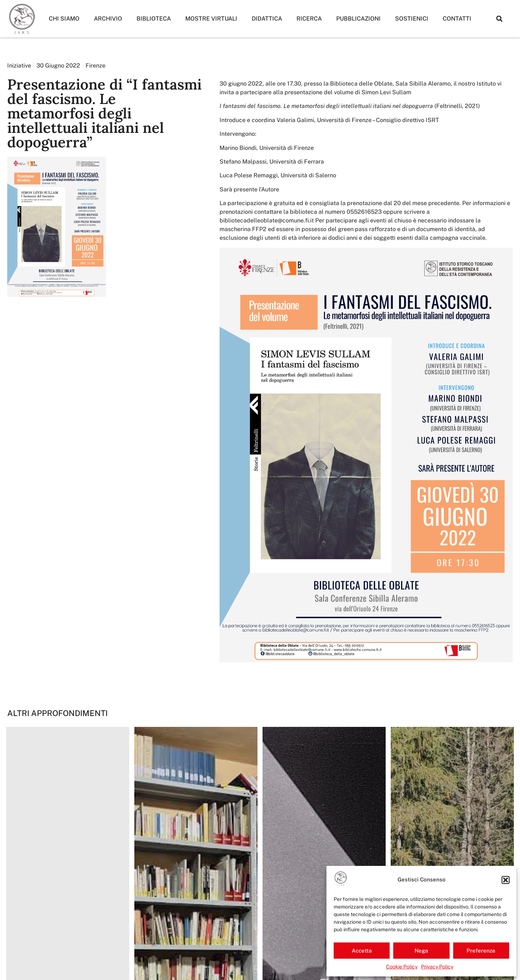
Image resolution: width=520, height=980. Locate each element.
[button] (506, 880)
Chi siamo (64, 19)
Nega (421, 951)
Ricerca (309, 19)
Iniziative (19, 66)
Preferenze (481, 951)
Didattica (267, 19)
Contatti (457, 19)
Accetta (362, 951)
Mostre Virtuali (211, 19)
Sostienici (412, 19)
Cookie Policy (402, 967)
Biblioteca (154, 19)
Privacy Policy (437, 967)
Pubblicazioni (358, 19)
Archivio (108, 19)
